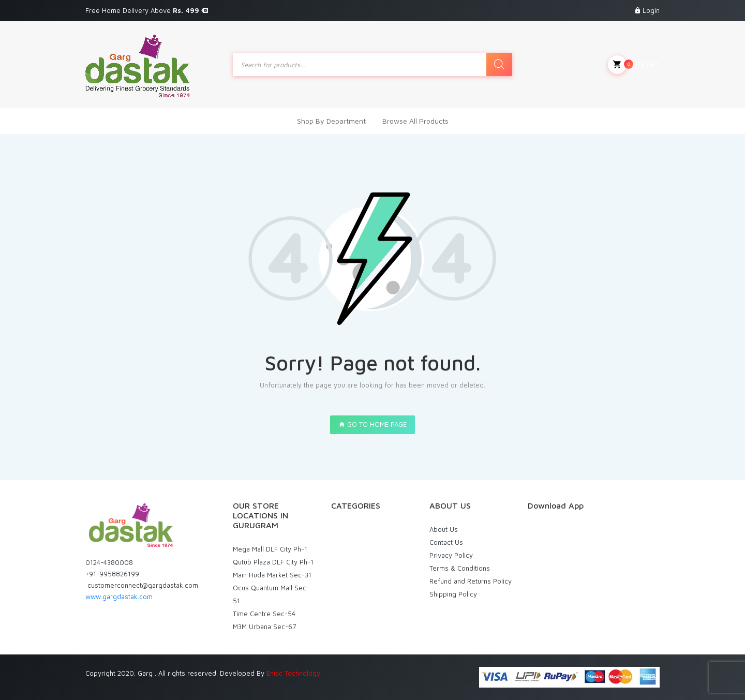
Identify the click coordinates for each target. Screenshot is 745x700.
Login (651, 10)
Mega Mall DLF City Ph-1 (270, 549)
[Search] (499, 64)
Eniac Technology (293, 673)
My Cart (634, 65)
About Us (444, 529)
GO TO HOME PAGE (373, 424)
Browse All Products (415, 121)
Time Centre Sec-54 (264, 614)
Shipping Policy (453, 594)
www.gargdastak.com (119, 597)
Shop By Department (331, 121)
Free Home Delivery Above (147, 10)
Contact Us (446, 542)
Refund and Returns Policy (471, 581)
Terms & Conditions (460, 568)
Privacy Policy (451, 555)
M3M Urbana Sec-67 (264, 627)
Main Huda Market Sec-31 (272, 575)
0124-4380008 (109, 562)
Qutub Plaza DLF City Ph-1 (273, 562)
